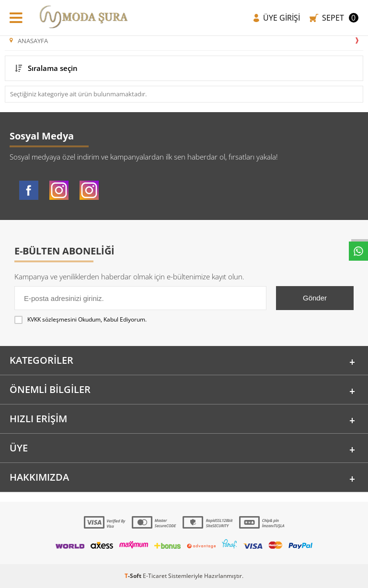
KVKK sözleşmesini (52, 319)
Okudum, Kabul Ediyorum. (80, 320)
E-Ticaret (155, 576)
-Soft (134, 576)
